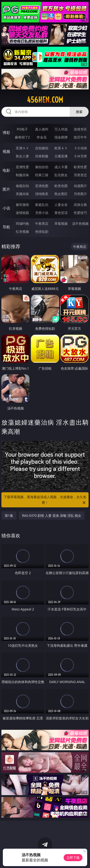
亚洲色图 (42, 186)
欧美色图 (61, 186)
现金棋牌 (61, 137)
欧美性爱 (80, 167)
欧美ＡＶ (61, 148)
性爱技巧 (80, 213)
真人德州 (42, 129)
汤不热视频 (80, 223)
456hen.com (45, 100)
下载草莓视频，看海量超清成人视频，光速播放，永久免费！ (45, 500)
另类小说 (42, 213)
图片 (6, 189)
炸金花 (42, 137)
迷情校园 (22, 213)
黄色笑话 (61, 213)
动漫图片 (80, 186)
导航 (6, 227)
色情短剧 (42, 232)
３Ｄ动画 (80, 148)
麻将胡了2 (22, 137)
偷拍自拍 (42, 167)
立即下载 (73, 858)
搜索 (79, 112)
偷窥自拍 (22, 186)
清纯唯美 (42, 194)
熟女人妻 (22, 156)
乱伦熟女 (61, 175)
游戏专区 (80, 129)
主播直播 (61, 156)
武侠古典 (80, 205)
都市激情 (22, 205)
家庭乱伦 (42, 205)
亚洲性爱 (22, 167)
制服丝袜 (22, 175)
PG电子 (22, 129)
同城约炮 (22, 223)
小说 (6, 208)
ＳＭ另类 (80, 156)
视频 (6, 151)
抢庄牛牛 (80, 137)
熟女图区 (61, 194)
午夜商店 (42, 223)
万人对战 (61, 129)
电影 (6, 170)
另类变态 (80, 175)
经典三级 (42, 175)
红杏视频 (22, 232)
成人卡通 (61, 167)
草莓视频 (61, 223)
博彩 (6, 133)
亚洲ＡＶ (22, 148)
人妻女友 (61, 205)
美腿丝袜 (22, 194)
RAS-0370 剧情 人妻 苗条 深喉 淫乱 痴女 (52, 515)
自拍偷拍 (42, 148)
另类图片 (80, 194)
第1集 (9, 515)
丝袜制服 (42, 156)
